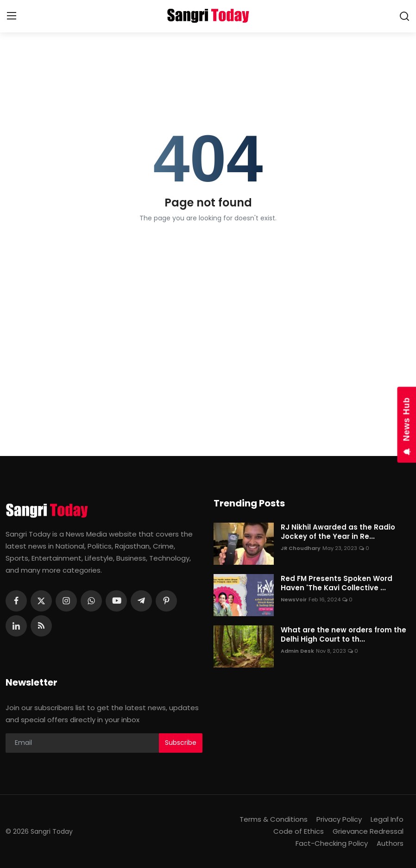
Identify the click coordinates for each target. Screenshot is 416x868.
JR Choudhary (301, 548)
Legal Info (387, 819)
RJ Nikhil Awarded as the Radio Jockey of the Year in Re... (338, 532)
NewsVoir (294, 599)
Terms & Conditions (274, 819)
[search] (404, 16)
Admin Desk (297, 651)
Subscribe (181, 743)
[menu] (12, 16)
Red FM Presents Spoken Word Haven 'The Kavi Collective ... (337, 583)
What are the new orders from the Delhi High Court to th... (344, 635)
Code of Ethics (299, 831)
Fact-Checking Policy (332, 843)
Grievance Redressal (368, 831)
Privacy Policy (339, 819)
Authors (390, 843)
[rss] (41, 626)
